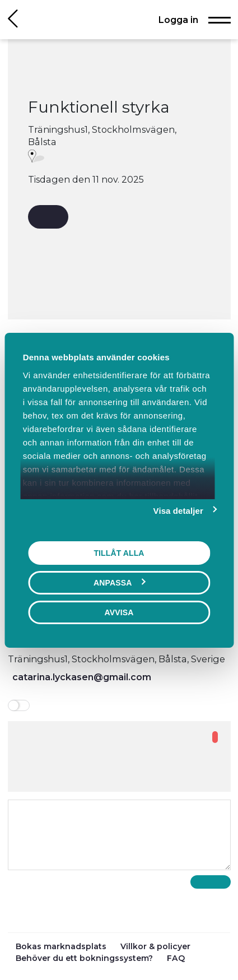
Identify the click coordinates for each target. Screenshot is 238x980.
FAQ (176, 958)
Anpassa (119, 582)
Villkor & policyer (155, 946)
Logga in (178, 20)
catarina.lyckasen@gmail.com (82, 677)
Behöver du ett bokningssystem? (85, 958)
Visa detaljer (178, 510)
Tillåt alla (119, 552)
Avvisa (119, 612)
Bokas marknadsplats (62, 946)
